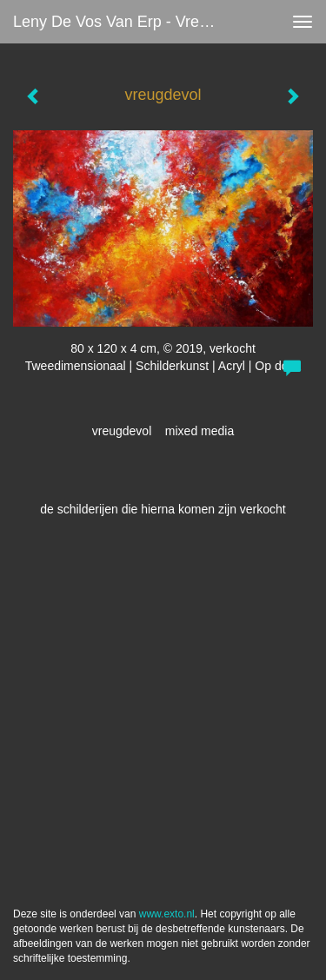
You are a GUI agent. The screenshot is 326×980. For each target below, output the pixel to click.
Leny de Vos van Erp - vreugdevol (125, 22)
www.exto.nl (167, 914)
